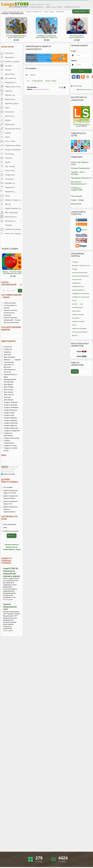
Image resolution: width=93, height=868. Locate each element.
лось (81, 304)
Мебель (8, 120)
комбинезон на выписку (81, 293)
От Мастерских (37, 81)
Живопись (9, 91)
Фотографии (7, 487)
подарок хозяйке (78, 321)
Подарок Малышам (10, 428)
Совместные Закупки (13, 229)
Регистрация (76, 86)
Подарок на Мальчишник (7, 434)
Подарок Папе (8, 415)
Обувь (7, 137)
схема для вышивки (79, 328)
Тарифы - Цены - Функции (54, 7)
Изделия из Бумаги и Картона (11, 99)
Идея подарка (8, 341)
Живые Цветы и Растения (14, 87)
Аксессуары (9, 53)
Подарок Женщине (9, 405)
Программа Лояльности (72, 7)
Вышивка (8, 66)
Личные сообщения (67, 12)
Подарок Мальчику (9, 423)
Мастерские (60, 12)
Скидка (75, 269)
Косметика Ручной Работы (11, 112)
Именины (6, 360)
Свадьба (16, 360)
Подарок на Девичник (10, 431)
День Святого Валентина (7, 366)
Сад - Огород (10, 166)
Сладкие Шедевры (11, 175)
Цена (4, 455)
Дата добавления (9, 524)
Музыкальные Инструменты (14, 129)
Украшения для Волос (11, 192)
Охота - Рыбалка (11, 141)
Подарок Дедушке (9, 420)
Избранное (4, 7)
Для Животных (11, 78)
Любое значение (8, 303)
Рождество (7, 349)
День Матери (7, 400)
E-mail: (74, 51)
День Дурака (7, 384)
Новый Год (6, 347)
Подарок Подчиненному (8, 442)
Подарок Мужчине (9, 410)
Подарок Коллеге (9, 446)
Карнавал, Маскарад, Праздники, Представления (11, 183)
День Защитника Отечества (8, 371)
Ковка (7, 108)
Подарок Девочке (9, 425)
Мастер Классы (11, 217)
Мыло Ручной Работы (11, 116)
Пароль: (74, 61)
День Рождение (8, 357)
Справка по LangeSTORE (34, 12)
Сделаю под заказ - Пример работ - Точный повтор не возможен (11, 320)
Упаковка (8, 225)
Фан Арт (8, 204)
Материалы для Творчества (11, 221)
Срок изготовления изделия (11, 328)
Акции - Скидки (49, 12)
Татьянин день (8, 362)
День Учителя (7, 395)
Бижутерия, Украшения (11, 57)
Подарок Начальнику (10, 438)
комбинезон (76, 283)
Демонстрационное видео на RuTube (9, 497)
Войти (81, 71)
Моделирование (11, 124)
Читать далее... (8, 599)
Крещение (6, 352)
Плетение (9, 158)
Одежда (8, 133)
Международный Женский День (9, 381)
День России (7, 389)
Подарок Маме (8, 413)
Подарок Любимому (10, 407)
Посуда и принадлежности (14, 150)
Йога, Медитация (11, 213)
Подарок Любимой (9, 402)
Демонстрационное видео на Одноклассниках (9, 509)
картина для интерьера (80, 276)
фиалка (75, 335)
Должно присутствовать (10, 481)
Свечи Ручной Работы (11, 171)
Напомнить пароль (84, 90)
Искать (12, 536)
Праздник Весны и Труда (9, 376)
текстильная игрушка (80, 332)
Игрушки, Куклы (11, 95)
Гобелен (75, 262)
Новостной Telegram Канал (18, 7)
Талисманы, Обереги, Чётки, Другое (11, 179)
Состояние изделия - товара (11, 296)
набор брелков (78, 307)
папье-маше (76, 311)
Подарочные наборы (13, 145)
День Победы (7, 387)
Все (28, 81)
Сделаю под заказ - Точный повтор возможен (10, 313)
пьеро (74, 325)
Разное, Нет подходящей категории (14, 234)
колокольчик (77, 279)
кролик (75, 304)
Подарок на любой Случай (9, 449)
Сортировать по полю (9, 518)
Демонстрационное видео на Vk (9, 503)
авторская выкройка (80, 272)
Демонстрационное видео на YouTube (9, 492)
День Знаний (7, 392)
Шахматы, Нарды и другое (14, 200)
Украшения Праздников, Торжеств (11, 187)
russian (75, 371)
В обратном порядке (10, 531)
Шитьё (7, 196)
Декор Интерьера (11, 74)
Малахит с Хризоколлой (81, 266)
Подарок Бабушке (9, 418)
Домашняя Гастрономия (11, 83)
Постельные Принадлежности (11, 154)
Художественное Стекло (14, 208)
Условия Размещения (36, 7)
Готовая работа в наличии (9, 307)
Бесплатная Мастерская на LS (13, 12)
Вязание (8, 70)
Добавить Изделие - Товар (82, 11)
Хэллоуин (6, 397)
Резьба (8, 162)
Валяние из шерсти (12, 62)
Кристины (6, 355)
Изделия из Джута (12, 103)
